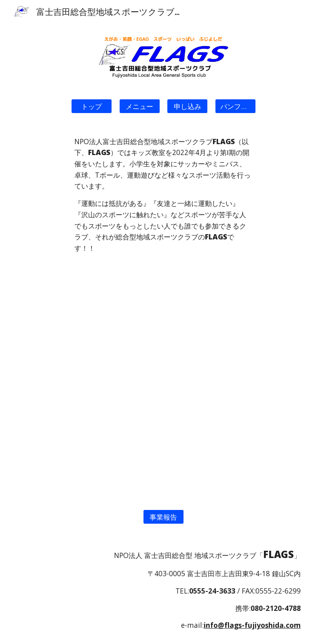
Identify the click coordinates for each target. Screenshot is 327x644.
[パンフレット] (235, 106)
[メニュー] (140, 106)
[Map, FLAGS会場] (164, 439)
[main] (164, 195)
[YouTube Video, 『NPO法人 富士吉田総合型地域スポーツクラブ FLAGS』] (163, 323)
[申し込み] (187, 106)
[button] (92, 106)
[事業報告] (163, 517)
